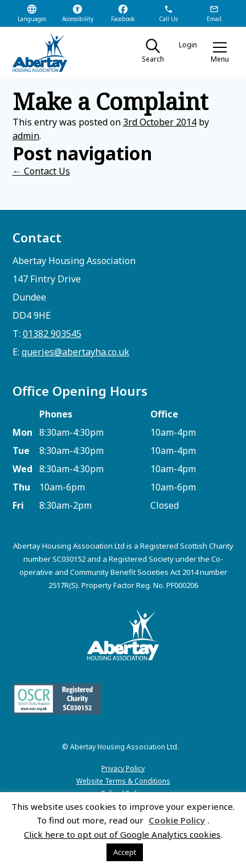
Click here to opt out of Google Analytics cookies (122, 834)
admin (26, 136)
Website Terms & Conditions (123, 781)
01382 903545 (52, 334)
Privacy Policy (123, 768)
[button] (220, 52)
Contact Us (41, 171)
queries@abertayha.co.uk (75, 352)
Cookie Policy (177, 820)
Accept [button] (125, 852)
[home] (50, 53)
